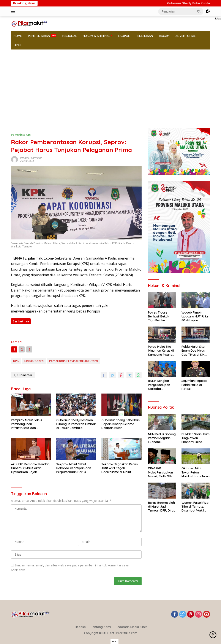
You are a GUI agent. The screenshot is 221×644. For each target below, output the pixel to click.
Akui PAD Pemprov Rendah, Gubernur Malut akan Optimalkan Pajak (31, 468)
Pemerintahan (21, 135)
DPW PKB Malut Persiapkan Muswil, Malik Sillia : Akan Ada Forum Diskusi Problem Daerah (161, 472)
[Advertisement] (110, 82)
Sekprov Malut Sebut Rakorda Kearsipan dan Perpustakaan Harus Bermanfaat (74, 468)
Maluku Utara (34, 361)
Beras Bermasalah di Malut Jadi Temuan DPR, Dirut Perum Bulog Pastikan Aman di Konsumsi (161, 507)
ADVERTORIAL (185, 36)
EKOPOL (124, 36)
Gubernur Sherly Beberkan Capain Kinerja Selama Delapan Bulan (121, 424)
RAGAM (164, 36)
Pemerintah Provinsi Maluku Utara (73, 361)
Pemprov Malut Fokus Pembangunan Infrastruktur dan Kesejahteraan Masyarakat (31, 424)
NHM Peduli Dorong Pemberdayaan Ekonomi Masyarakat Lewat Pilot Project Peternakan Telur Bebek (162, 438)
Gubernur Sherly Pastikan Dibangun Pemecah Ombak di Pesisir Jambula (76, 424)
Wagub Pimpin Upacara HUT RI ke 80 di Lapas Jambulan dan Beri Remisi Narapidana (195, 316)
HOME (18, 36)
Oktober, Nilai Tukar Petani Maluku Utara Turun (196, 472)
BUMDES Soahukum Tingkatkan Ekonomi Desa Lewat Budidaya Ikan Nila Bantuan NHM (196, 438)
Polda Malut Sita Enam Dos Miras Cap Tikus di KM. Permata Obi (193, 351)
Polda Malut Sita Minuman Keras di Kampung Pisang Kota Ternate (161, 351)
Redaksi (81, 627)
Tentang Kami (101, 627)
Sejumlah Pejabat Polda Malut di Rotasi (194, 385)
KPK (16, 361)
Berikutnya (21, 321)
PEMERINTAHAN (39, 36)
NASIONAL (70, 36)
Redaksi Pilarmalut (31, 158)
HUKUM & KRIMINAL (96, 36)
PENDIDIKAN (144, 36)
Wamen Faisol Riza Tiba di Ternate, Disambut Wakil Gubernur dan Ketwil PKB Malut (195, 507)
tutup (114, 641)
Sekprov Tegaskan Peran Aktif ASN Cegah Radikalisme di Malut (120, 468)
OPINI (17, 45)
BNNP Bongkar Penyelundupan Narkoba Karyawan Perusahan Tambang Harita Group (160, 385)
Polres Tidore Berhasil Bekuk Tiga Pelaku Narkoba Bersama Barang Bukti (162, 316)
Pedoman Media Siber (131, 627)
